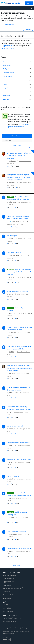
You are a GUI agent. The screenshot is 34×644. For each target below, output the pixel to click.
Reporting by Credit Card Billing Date (19, 459)
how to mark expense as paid (16, 531)
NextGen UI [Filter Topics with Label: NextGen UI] (6, 96)
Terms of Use (14, 632)
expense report (12, 236)
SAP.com (5, 605)
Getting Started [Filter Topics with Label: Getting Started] (7, 77)
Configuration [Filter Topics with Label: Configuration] (7, 69)
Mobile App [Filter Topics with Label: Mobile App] (6, 92)
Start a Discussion (17, 136)
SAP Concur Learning (9, 621)
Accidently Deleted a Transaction (18, 291)
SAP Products (7, 608)
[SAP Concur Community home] (6, 3)
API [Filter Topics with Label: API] (4, 61)
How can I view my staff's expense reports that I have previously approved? (19, 272)
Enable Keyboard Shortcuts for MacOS (19, 548)
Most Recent (17, 145)
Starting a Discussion (8, 48)
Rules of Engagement (9, 575)
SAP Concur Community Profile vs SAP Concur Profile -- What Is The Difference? (19, 156)
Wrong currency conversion (16, 426)
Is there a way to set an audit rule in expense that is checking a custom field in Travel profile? (20, 368)
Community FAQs (8, 578)
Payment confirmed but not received (19, 443)
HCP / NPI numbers (13, 476)
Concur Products (8, 595)
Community (16, 3)
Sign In (29, 3)
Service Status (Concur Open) (12, 618)
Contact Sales (7, 598)
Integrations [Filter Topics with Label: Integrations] (6, 88)
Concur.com (6, 592)
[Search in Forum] (17, 141)
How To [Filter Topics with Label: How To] (5, 84)
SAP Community (8, 611)
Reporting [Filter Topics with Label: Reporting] (6, 99)
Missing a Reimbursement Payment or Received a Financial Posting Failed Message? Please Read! (19, 177)
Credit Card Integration (14, 252)
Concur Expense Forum (25, 161)
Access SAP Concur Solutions (13, 588)
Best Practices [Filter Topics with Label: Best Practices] (7, 65)
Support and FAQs (8, 46)
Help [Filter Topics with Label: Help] (4, 80)
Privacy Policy (6, 632)
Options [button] (29, 29)
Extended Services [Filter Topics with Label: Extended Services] (8, 73)
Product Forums (9, 24)
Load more (16, 565)
